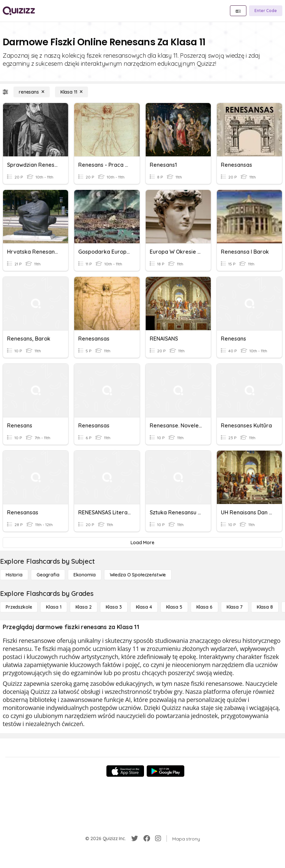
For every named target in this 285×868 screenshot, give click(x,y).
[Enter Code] (266, 11)
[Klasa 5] (174, 607)
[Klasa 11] (72, 92)
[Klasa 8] (265, 607)
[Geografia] (48, 575)
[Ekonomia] (85, 575)
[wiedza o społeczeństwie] (138, 575)
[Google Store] (165, 771)
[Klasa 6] (204, 607)
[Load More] (142, 543)
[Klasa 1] (54, 607)
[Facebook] (147, 838)
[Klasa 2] (84, 607)
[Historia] (14, 575)
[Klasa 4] (144, 607)
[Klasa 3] (114, 607)
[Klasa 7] (235, 607)
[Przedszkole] (19, 607)
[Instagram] (158, 838)
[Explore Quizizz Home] (19, 11)
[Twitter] (135, 838)
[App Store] (125, 771)
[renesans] (32, 92)
